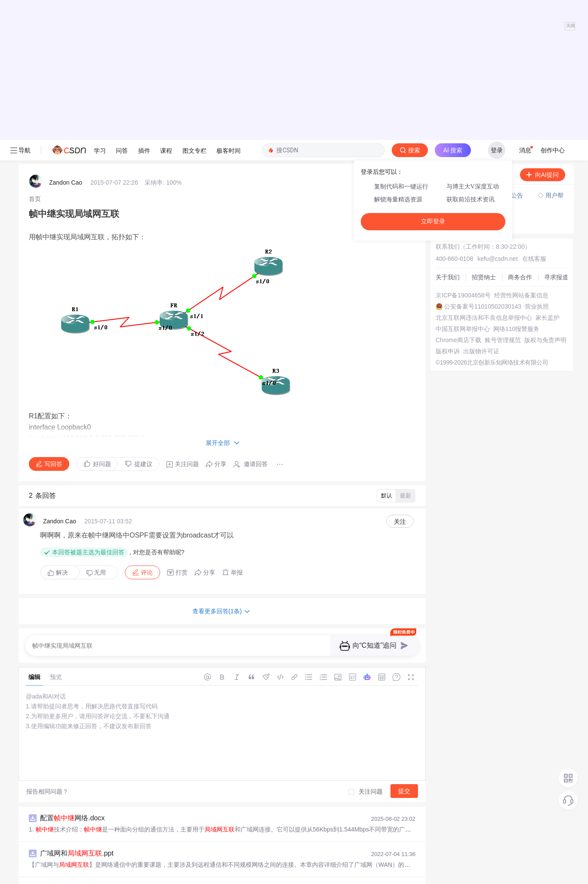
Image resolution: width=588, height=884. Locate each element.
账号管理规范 (503, 179)
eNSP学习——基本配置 (87, 798)
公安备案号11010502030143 (483, 146)
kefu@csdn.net (498, 98)
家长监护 (548, 157)
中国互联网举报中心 (463, 168)
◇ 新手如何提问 (461, 54)
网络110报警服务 (516, 168)
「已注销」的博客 (53, 845)
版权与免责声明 (545, 179)
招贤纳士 (484, 117)
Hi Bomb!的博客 (50, 739)
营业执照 (537, 146)
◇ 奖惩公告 (455, 63)
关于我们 (448, 117)
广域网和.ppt (77, 693)
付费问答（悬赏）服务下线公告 (482, 35)
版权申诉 (448, 191)
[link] (35, 38)
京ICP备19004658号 (463, 135)
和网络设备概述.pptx (89, 869)
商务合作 (520, 117)
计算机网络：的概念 (81, 728)
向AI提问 (543, 14)
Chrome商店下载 (458, 179)
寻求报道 (556, 117)
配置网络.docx (72, 657)
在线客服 (534, 98)
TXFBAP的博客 (50, 810)
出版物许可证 (481, 191)
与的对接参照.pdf (87, 763)
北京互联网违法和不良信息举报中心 (484, 157)
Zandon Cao (66, 22)
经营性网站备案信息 (521, 135)
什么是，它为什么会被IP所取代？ (102, 833)
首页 (35, 38)
